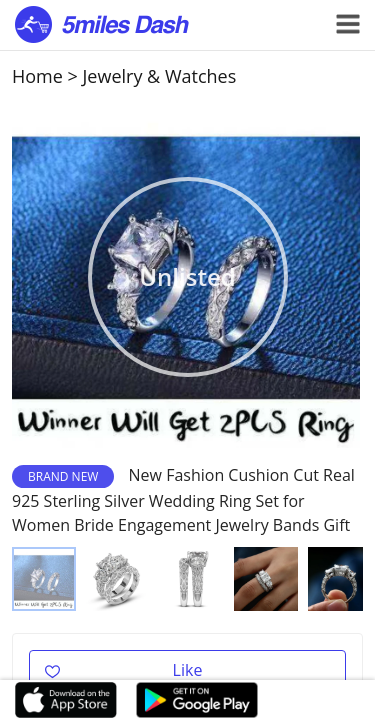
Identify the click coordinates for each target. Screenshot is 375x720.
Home (37, 76)
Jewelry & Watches (160, 76)
